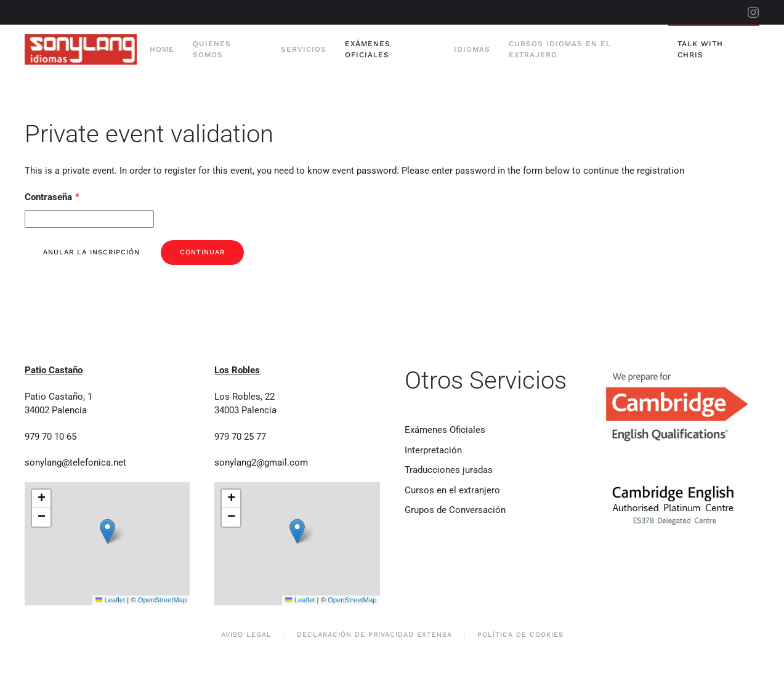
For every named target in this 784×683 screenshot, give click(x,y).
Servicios (304, 49)
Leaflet (110, 600)
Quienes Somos (212, 49)
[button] (107, 531)
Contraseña (52, 197)
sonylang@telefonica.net (75, 463)
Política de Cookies (520, 635)
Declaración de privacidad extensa (374, 635)
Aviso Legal (246, 635)
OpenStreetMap (162, 600)
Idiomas (472, 49)
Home (162, 49)
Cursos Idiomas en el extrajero (560, 49)
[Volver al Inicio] (83, 49)
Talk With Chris (700, 49)
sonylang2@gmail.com (261, 463)
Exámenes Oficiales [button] (368, 49)
